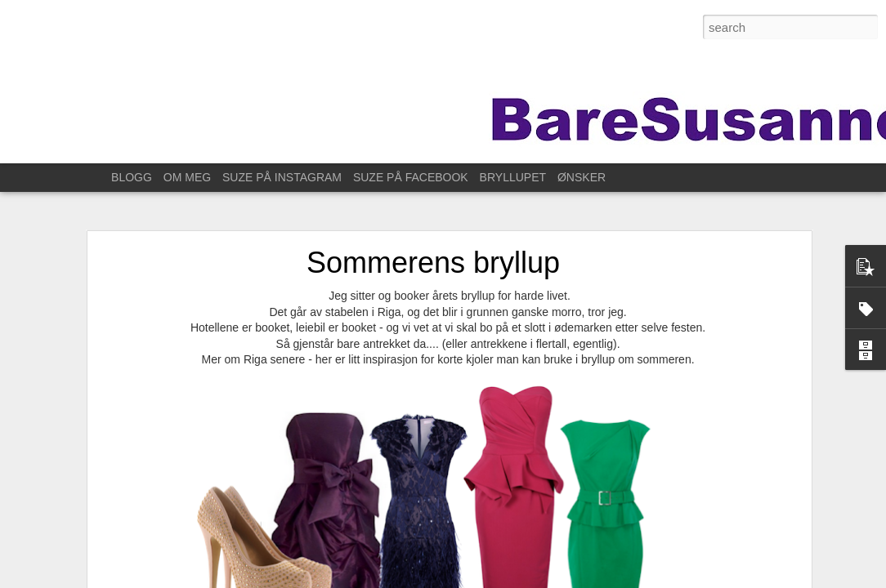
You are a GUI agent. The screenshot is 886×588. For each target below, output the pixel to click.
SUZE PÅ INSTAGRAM (282, 177)
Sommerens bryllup (433, 245)
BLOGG (132, 177)
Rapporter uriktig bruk (670, 579)
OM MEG (187, 177)
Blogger (606, 579)
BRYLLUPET (513, 177)
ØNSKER (582, 177)
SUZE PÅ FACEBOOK (411, 177)
